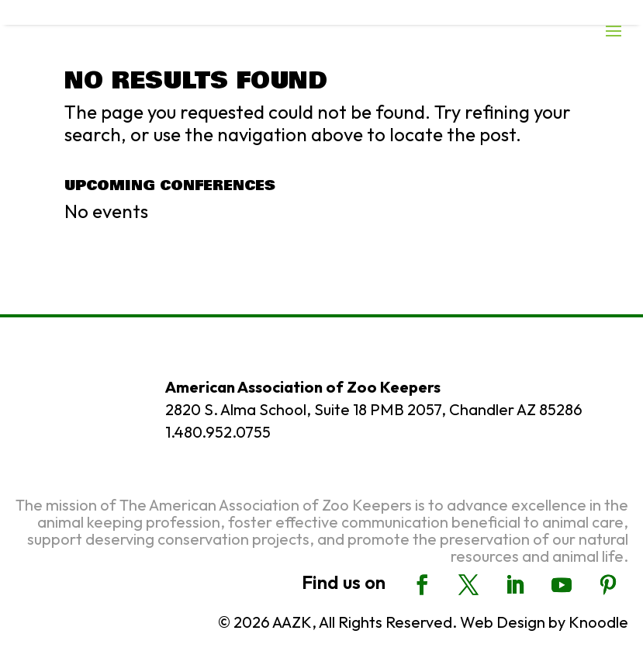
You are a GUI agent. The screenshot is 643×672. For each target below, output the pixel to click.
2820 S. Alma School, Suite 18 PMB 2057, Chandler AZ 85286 (374, 409)
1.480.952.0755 (218, 432)
